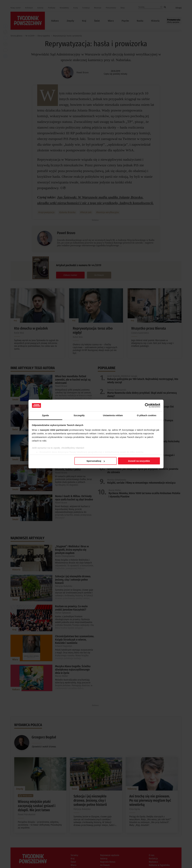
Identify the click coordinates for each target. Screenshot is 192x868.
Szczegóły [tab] (79, 415)
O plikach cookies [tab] (147, 415)
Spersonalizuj (96, 461)
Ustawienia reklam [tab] (113, 415)
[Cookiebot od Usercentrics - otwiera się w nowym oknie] (147, 405)
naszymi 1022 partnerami (54, 430)
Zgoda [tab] (45, 415)
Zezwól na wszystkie (139, 461)
